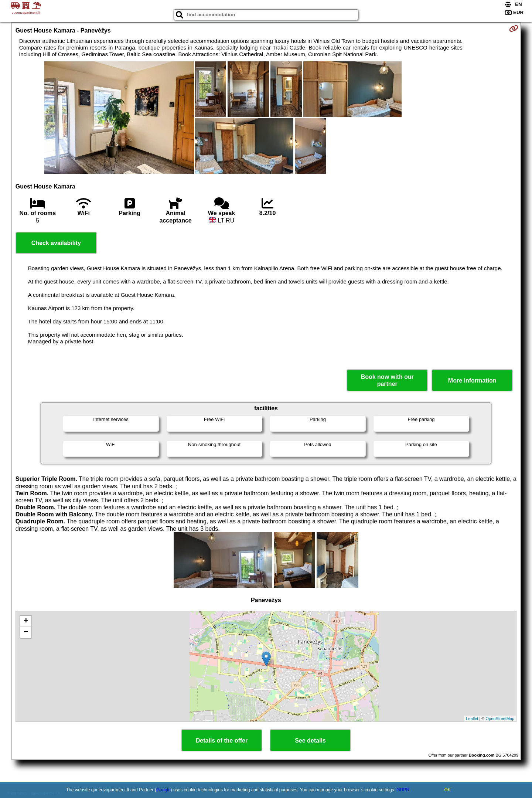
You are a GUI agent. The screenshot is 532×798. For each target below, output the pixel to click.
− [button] (26, 632)
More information (472, 381)
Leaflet (472, 719)
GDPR (403, 790)
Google (163, 790)
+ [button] (26, 621)
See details (310, 741)
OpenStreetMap (500, 719)
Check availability (56, 243)
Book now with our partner (387, 380)
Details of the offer (222, 741)
